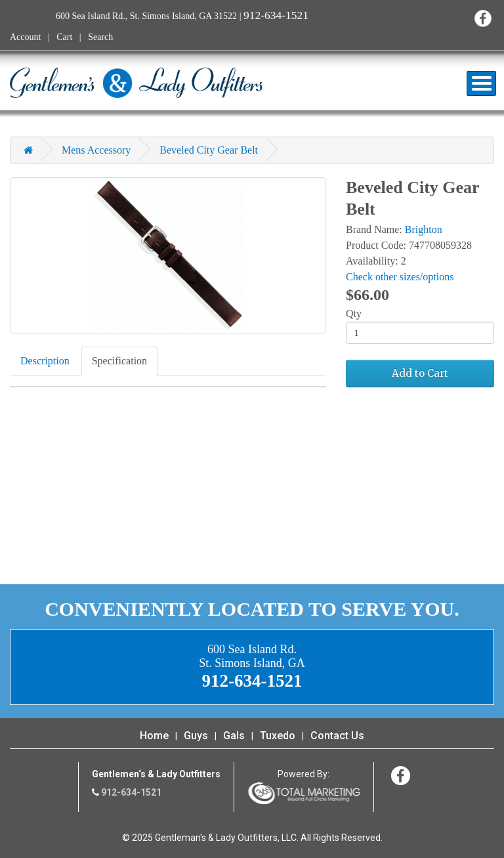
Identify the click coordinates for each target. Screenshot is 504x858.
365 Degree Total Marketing (304, 793)
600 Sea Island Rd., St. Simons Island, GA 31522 (146, 16)
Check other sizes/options (400, 277)
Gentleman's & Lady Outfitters (136, 83)
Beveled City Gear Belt (209, 150)
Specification (119, 361)
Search (100, 37)
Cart (64, 37)
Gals (234, 736)
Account (25, 37)
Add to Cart (420, 373)
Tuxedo (278, 736)
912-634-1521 (276, 15)
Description (45, 361)
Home (154, 736)
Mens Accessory (96, 150)
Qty (354, 313)
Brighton (424, 229)
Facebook (483, 18)
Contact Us (337, 736)
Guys (196, 736)
